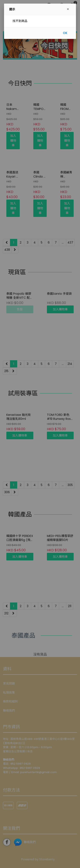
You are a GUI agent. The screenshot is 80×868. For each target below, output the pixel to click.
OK (65, 33)
